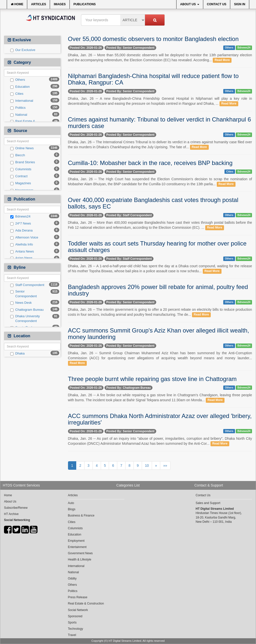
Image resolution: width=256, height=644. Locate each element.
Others (18, 80)
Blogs (72, 509)
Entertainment (77, 547)
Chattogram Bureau (27, 310)
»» (165, 465)
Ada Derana (21, 230)
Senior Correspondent (23, 294)
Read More (222, 60)
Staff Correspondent (27, 285)
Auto (71, 503)
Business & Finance (81, 515)
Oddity (72, 578)
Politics (18, 108)
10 (147, 465)
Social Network (78, 610)
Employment (76, 541)
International (22, 101)
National (19, 115)
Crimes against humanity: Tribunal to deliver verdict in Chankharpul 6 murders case (159, 123)
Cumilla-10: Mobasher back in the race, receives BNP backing (150, 163)
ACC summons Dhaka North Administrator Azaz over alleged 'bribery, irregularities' (160, 419)
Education (20, 87)
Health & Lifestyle (80, 559)
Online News (22, 148)
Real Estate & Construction (86, 603)
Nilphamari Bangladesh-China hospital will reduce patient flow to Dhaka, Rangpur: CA (153, 79)
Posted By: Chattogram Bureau (128, 388)
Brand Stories (23, 162)
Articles (38, 4)
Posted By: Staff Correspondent (129, 215)
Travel (72, 635)
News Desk (21, 303)
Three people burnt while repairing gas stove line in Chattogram (152, 379)
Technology (76, 629)
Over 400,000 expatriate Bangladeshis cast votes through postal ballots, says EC (153, 203)
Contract (19, 176)
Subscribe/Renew (16, 508)
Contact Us (217, 4)
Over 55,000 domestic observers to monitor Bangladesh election (153, 39)
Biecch (18, 155)
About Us (190, 4)
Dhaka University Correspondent (25, 318)
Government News (80, 553)
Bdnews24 (20, 216)
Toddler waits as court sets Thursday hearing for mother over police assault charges (157, 247)
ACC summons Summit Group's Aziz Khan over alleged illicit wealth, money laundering (159, 334)
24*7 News (21, 223)
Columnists (21, 169)
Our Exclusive (23, 50)
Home (17, 4)
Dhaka (17, 353)
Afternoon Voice (24, 237)
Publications (85, 4)
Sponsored (75, 616)
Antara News (22, 251)
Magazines (21, 183)
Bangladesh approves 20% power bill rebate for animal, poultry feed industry (158, 290)
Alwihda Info (22, 244)
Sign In (240, 4)
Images (60, 4)
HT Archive (11, 514)
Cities (17, 94)
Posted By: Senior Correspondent (130, 48)
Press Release (78, 597)
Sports (72, 622)
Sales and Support (208, 503)
